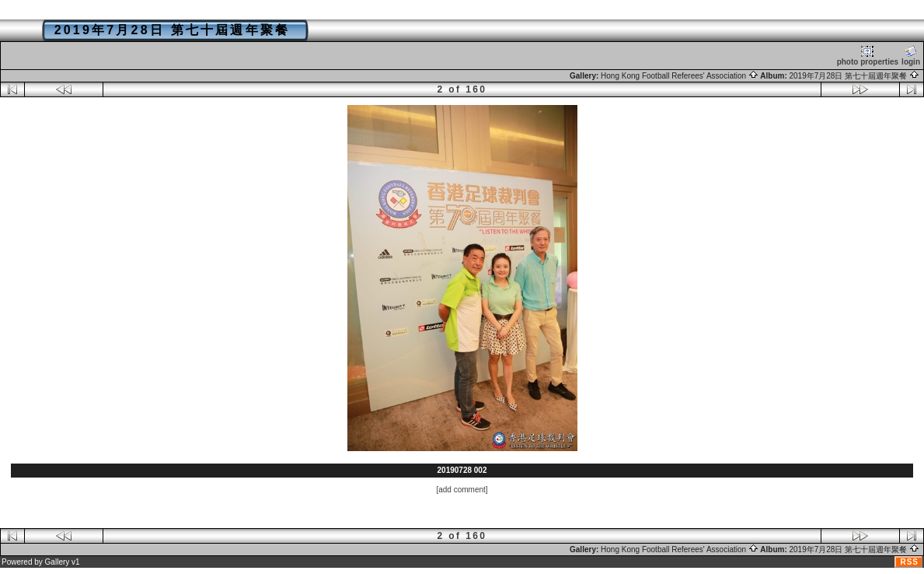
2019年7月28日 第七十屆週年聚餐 (855, 76)
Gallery (58, 562)
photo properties (868, 56)
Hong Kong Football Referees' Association (680, 76)
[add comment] (462, 490)
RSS (909, 562)
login (911, 56)
